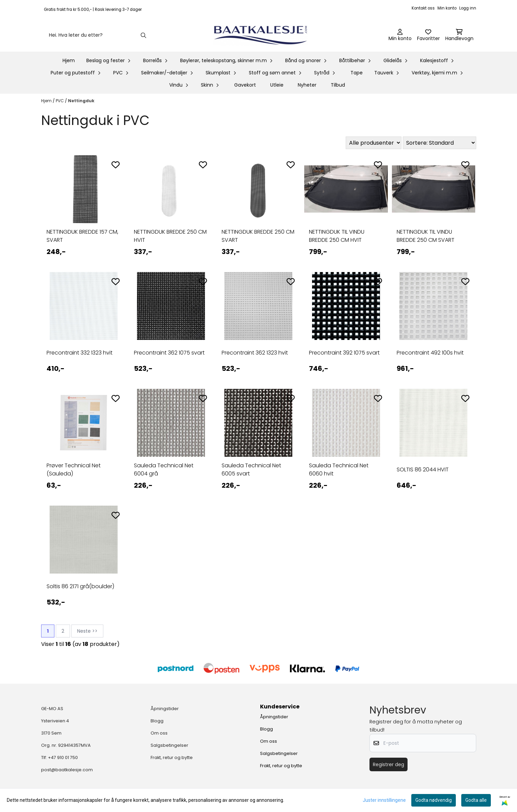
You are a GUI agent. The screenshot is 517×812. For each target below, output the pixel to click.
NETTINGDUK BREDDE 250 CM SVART (258, 236)
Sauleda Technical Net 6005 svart (251, 470)
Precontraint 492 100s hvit (430, 353)
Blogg (157, 721)
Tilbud (338, 85)
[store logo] (261, 35)
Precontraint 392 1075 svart (344, 353)
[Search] (143, 35)
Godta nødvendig (434, 800)
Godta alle (476, 800)
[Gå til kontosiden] (400, 35)
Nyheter (307, 85)
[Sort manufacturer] (374, 143)
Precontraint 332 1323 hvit (80, 353)
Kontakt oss (423, 8)
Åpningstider (165, 709)
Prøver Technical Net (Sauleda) (74, 470)
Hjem (47, 101)
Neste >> (87, 631)
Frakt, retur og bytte (172, 757)
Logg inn (468, 8)
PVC (60, 101)
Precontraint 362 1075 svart (169, 353)
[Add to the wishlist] (116, 165)
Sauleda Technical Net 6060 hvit (339, 470)
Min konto (447, 8)
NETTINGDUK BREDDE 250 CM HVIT (170, 236)
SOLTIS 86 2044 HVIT (423, 470)
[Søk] (97, 35)
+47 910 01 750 (63, 757)
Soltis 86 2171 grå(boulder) (80, 586)
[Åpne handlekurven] (459, 35)
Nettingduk (81, 101)
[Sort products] (440, 143)
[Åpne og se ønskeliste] (428, 35)
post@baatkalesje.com (67, 770)
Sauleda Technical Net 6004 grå (164, 470)
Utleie (277, 85)
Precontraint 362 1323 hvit (255, 353)
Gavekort (245, 85)
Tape (357, 73)
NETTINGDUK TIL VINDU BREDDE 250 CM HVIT (337, 236)
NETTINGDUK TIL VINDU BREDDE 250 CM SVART (426, 236)
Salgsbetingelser (169, 745)
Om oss (159, 733)
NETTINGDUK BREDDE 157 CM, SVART (82, 236)
